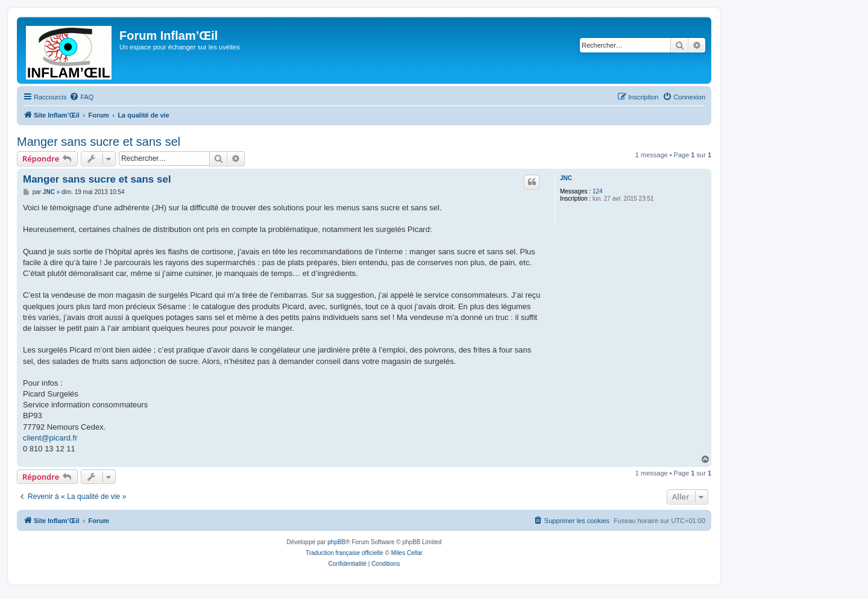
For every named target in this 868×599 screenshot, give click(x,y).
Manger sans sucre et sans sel (99, 142)
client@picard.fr (50, 438)
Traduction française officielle (344, 553)
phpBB (336, 542)
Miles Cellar (407, 553)
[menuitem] (81, 97)
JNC (566, 178)
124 (598, 191)
